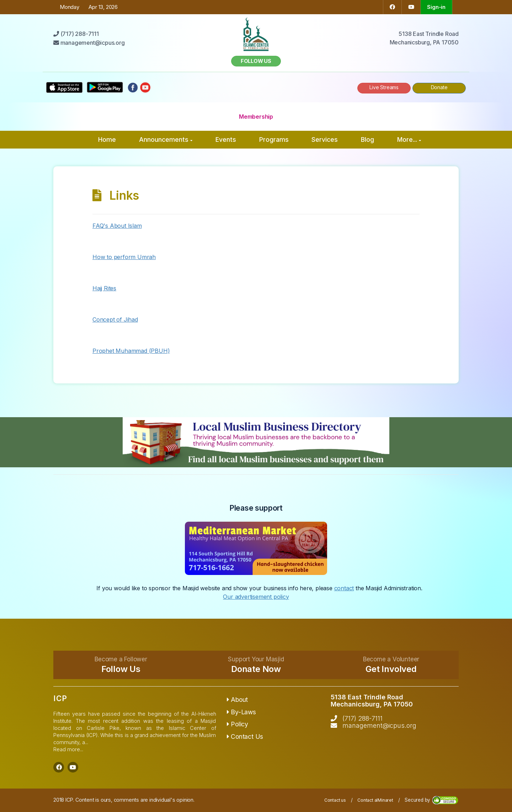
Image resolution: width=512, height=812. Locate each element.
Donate (439, 87)
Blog (367, 139)
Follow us (256, 61)
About (238, 700)
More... (409, 139)
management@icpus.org (379, 725)
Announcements (166, 139)
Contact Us (245, 736)
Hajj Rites (104, 288)
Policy (238, 724)
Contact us (335, 800)
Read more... (68, 749)
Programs (274, 139)
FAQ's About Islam (117, 226)
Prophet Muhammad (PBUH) (131, 351)
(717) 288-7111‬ (362, 718)
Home (107, 139)
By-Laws (241, 712)
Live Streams (384, 87)
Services (325, 139)
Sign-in (436, 7)
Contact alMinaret (375, 800)
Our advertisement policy (256, 597)
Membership (256, 117)
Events (226, 139)
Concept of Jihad (115, 319)
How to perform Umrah (124, 257)
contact (344, 588)
